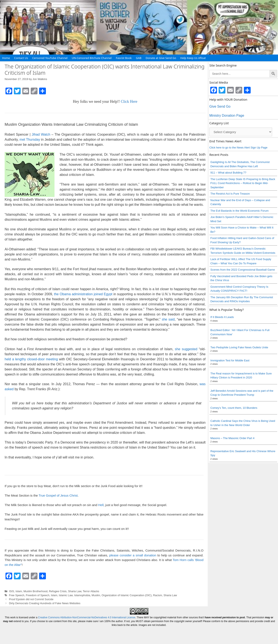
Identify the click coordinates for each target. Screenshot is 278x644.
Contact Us (21, 58)
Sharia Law (75, 591)
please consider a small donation (133, 555)
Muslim (96, 595)
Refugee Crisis (58, 591)
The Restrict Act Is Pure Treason (230, 194)
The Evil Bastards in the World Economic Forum (239, 211)
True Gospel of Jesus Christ (58, 495)
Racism (158, 595)
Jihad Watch (41, 134)
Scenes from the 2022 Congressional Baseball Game (243, 270)
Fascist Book (124, 58)
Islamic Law (66, 595)
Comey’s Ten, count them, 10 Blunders (234, 408)
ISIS (12, 591)
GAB (139, 58)
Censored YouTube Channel (50, 58)
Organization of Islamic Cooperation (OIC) (127, 595)
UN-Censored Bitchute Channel (92, 58)
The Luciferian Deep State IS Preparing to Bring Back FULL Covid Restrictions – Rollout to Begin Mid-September (243, 183)
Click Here (129, 102)
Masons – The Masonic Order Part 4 (232, 438)
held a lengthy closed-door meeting (31, 359)
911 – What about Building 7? (228, 173)
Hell (101, 505)
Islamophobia (82, 595)
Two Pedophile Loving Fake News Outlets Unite (239, 347)
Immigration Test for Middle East (230, 360)
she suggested (186, 349)
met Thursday (30, 140)
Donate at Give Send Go (161, 58)
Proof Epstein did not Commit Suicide (31, 599)
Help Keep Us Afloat (193, 58)
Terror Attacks (91, 591)
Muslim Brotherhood (35, 591)
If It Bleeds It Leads (222, 317)
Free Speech (17, 595)
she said (168, 319)
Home (6, 58)
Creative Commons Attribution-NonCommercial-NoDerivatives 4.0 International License (87, 617)
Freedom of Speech (38, 595)
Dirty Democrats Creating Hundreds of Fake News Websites (45, 603)
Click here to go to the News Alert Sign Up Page (238, 148)
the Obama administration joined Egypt (83, 294)
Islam (19, 591)
